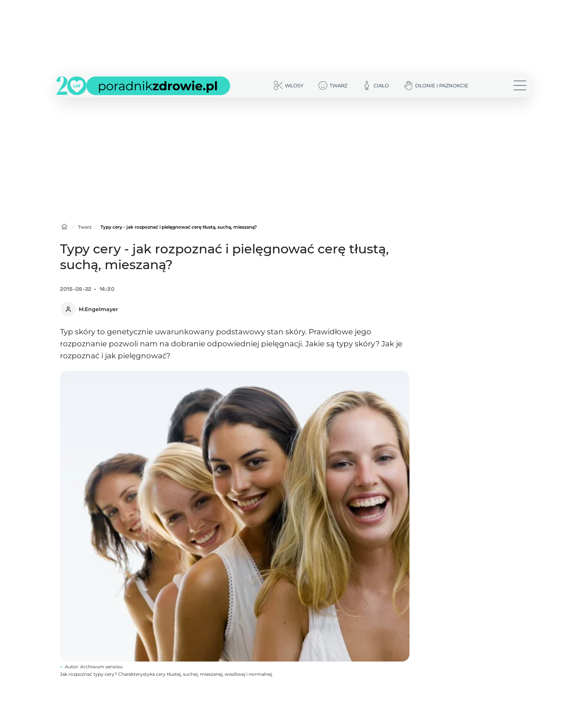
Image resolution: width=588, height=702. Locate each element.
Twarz (85, 227)
